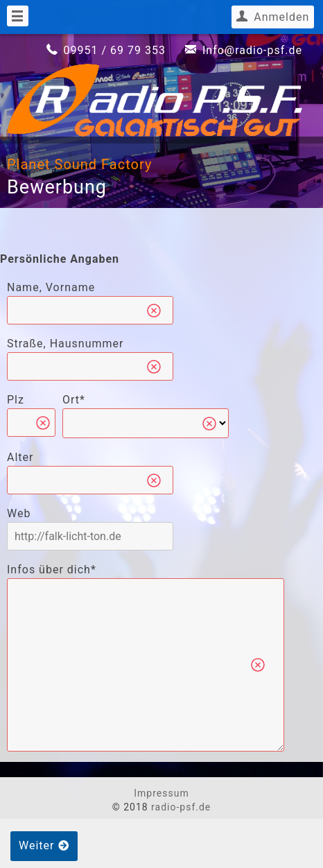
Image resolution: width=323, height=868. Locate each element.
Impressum (161, 793)
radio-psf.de (181, 807)
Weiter (44, 845)
